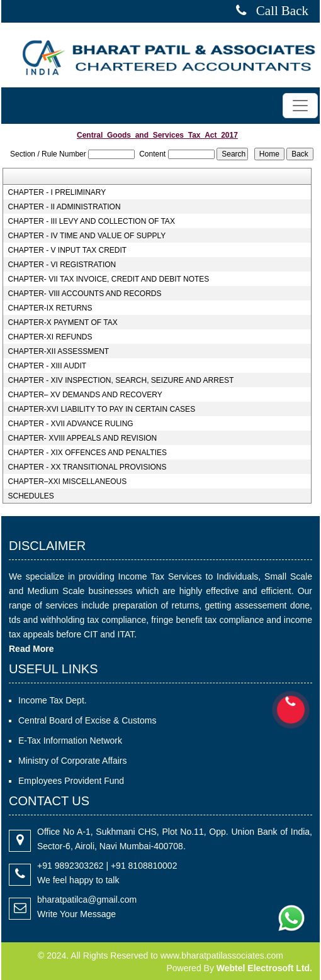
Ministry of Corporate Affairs (72, 761)
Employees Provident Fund (71, 781)
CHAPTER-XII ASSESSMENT (58, 351)
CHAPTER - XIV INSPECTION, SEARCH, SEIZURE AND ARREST (121, 380)
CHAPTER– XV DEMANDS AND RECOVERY (85, 395)
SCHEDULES (31, 496)
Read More (31, 649)
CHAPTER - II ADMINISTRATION (64, 207)
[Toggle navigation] (300, 106)
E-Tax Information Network (70, 741)
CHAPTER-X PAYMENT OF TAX (62, 322)
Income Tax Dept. (53, 700)
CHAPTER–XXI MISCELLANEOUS (67, 482)
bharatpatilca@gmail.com (87, 900)
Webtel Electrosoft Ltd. (264, 968)
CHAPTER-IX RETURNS (50, 308)
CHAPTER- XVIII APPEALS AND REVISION (82, 438)
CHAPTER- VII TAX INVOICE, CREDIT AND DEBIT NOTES (108, 279)
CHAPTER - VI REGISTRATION (62, 265)
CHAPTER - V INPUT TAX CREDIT (67, 250)
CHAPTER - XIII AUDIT (47, 366)
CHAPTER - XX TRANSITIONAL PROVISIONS (87, 467)
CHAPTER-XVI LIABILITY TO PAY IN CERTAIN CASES (101, 409)
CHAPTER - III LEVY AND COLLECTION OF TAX (91, 221)
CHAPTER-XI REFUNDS (50, 337)
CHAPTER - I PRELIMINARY (57, 192)
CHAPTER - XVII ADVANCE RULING (70, 424)
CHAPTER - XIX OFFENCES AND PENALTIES (87, 453)
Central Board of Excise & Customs (87, 720)
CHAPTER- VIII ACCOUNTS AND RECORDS (84, 294)
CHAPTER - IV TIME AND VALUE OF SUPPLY (87, 236)
